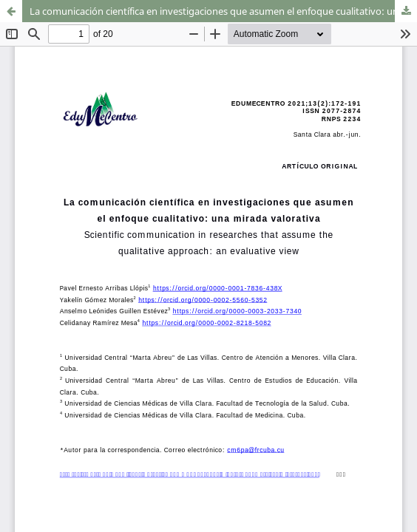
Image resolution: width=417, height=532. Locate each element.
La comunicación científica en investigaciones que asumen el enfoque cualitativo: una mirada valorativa (223, 11)
